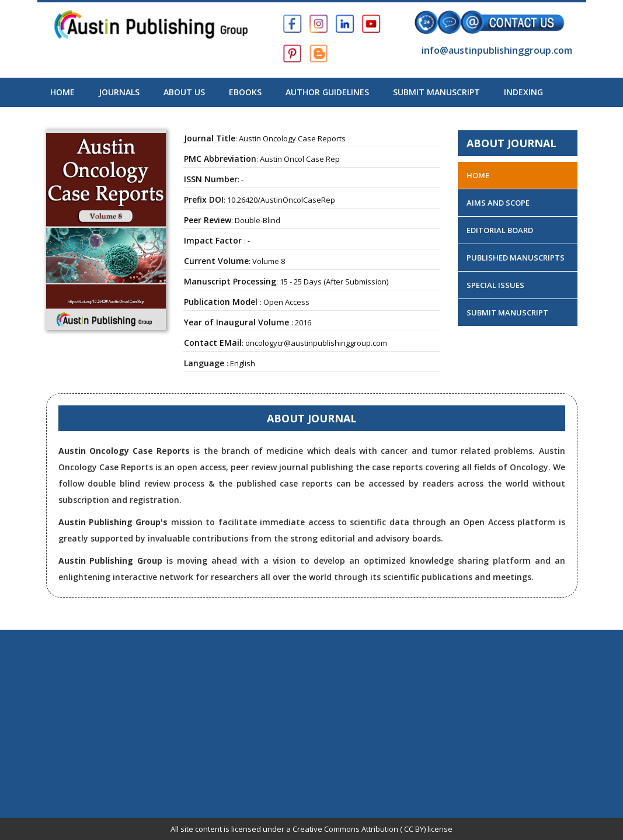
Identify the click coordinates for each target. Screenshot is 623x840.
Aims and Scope (498, 203)
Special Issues (495, 285)
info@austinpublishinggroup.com (496, 50)
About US (184, 92)
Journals (119, 92)
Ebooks (245, 92)
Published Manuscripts (516, 258)
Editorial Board (500, 230)
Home (62, 92)
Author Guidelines (327, 92)
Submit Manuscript (436, 92)
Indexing (523, 92)
